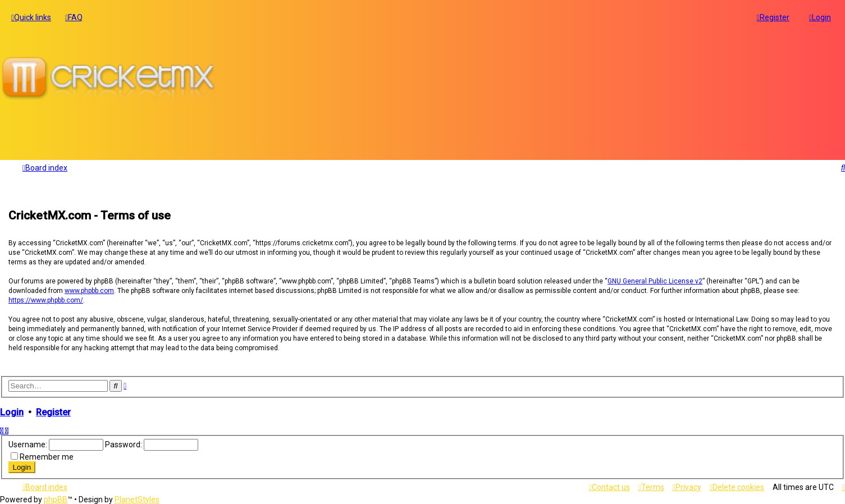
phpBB (56, 500)
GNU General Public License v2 (655, 279)
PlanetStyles (137, 500)
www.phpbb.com (89, 288)
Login (12, 410)
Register (53, 410)
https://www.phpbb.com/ (46, 298)
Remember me (47, 455)
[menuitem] (74, 16)
